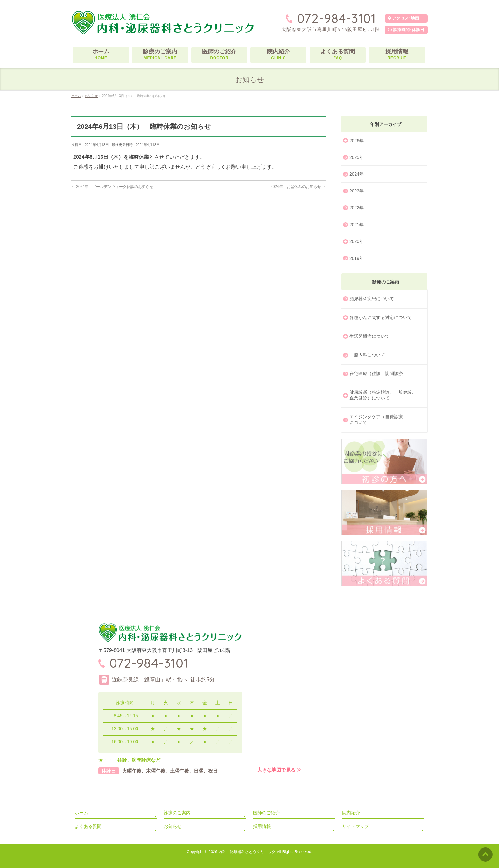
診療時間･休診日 (406, 30)
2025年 (357, 157)
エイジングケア (378, 420)
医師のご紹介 (266, 813)
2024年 (357, 174)
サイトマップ (355, 826)
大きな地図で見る (276, 770)
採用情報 (262, 826)
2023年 (357, 191)
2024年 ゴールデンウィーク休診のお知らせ (112, 187)
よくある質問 (88, 826)
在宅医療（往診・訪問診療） (378, 373)
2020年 (357, 241)
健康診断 (383, 395)
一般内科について (367, 355)
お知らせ (173, 826)
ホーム (81, 813)
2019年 (357, 258)
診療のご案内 (177, 813)
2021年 (357, 225)
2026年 (357, 141)
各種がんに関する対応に (381, 318)
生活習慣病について (369, 336)
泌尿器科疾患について (372, 299)
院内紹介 (351, 813)
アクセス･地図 (404, 18)
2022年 (357, 208)
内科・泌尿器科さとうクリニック (247, 852)
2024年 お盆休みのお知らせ (298, 187)
